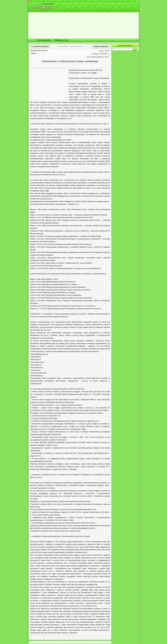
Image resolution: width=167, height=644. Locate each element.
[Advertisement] (49, 85)
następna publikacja (101, 46)
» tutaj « (134, 1)
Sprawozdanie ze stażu (100, 57)
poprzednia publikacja (40, 46)
